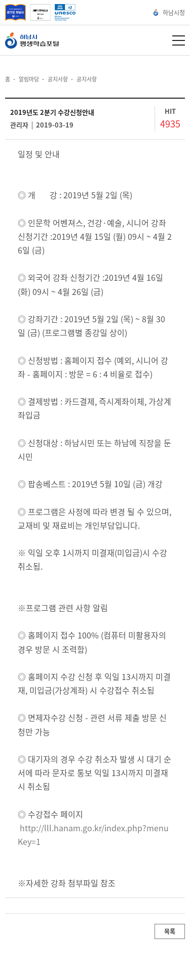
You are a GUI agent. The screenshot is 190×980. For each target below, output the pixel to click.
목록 (170, 931)
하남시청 (169, 12)
